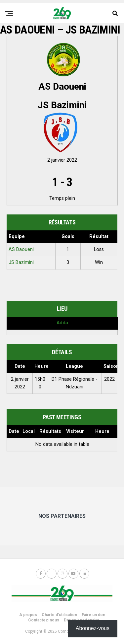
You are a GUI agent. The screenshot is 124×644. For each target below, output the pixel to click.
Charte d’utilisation (59, 615)
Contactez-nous (44, 620)
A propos (28, 615)
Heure (102, 431)
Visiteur (75, 431)
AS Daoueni (21, 249)
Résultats (50, 431)
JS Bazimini (21, 262)
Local (29, 431)
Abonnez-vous (93, 628)
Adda (62, 323)
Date (14, 431)
